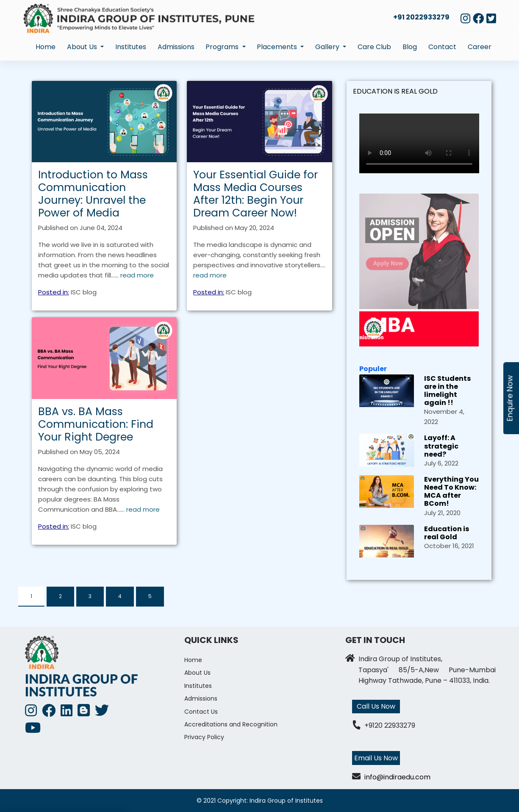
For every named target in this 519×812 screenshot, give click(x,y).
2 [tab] (60, 596)
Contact (442, 47)
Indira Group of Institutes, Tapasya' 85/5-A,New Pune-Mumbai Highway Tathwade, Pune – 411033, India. (427, 670)
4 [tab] (120, 596)
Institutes (131, 47)
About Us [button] (83, 47)
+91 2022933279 (421, 17)
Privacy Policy (204, 737)
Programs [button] (223, 47)
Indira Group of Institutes (286, 801)
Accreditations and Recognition (231, 724)
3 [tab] (90, 596)
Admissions (176, 47)
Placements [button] (278, 47)
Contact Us (201, 712)
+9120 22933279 (390, 725)
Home (46, 47)
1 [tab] (31, 596)
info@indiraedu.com (397, 777)
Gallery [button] (328, 47)
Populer (373, 369)
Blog (410, 47)
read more (137, 275)
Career (480, 47)
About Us (197, 673)
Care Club (374, 47)
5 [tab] (150, 596)
